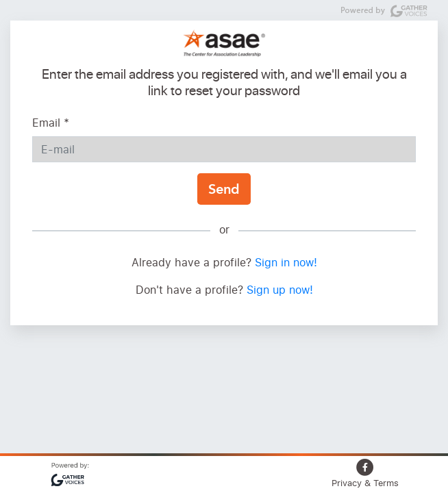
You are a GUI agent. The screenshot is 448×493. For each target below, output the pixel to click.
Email (51, 123)
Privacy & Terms (365, 483)
